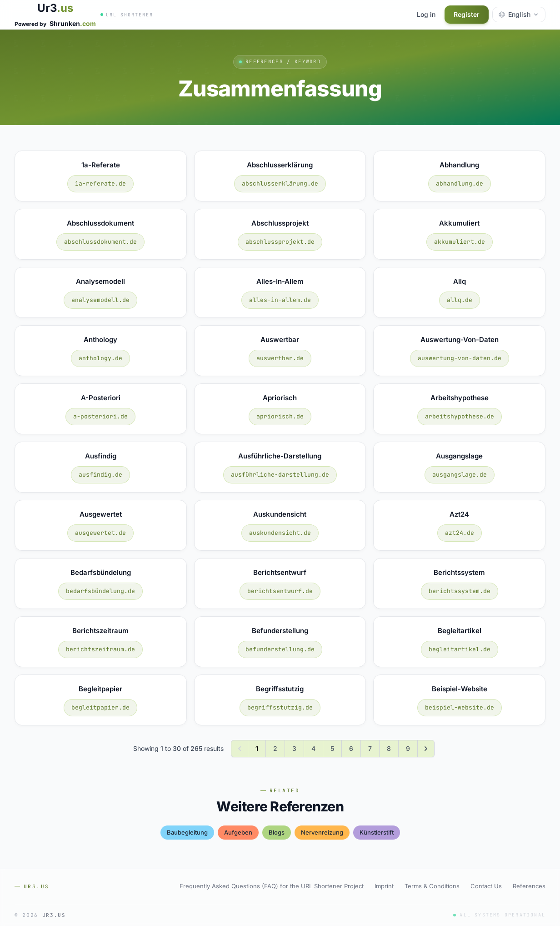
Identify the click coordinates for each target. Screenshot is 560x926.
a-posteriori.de (100, 416)
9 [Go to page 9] (408, 748)
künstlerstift (377, 832)
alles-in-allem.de (280, 300)
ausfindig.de (100, 475)
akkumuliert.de (460, 242)
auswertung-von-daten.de (460, 358)
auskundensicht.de (280, 533)
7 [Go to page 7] (370, 748)
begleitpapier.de (100, 707)
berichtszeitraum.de (100, 649)
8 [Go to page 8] (389, 748)
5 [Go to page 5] (332, 748)
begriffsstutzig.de (280, 707)
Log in (426, 14)
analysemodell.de (100, 300)
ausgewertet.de (100, 533)
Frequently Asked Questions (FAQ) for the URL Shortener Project (272, 886)
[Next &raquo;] (426, 749)
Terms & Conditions (432, 886)
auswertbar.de (280, 358)
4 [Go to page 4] (313, 748)
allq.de (460, 300)
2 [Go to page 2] (275, 748)
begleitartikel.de (460, 649)
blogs (277, 832)
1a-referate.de (100, 184)
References (529, 886)
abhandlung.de (460, 184)
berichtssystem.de (460, 591)
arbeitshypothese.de (460, 416)
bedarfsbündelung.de (100, 591)
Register (467, 14)
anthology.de (100, 358)
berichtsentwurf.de (280, 591)
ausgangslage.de (460, 475)
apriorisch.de (280, 416)
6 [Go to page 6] (351, 748)
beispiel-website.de (460, 707)
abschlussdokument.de (100, 242)
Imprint (384, 886)
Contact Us (486, 886)
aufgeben (238, 832)
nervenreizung (322, 832)
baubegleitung (187, 832)
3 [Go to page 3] (294, 748)
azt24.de (460, 533)
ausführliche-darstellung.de (280, 475)
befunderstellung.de (280, 649)
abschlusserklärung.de (280, 184)
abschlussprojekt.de (280, 242)
